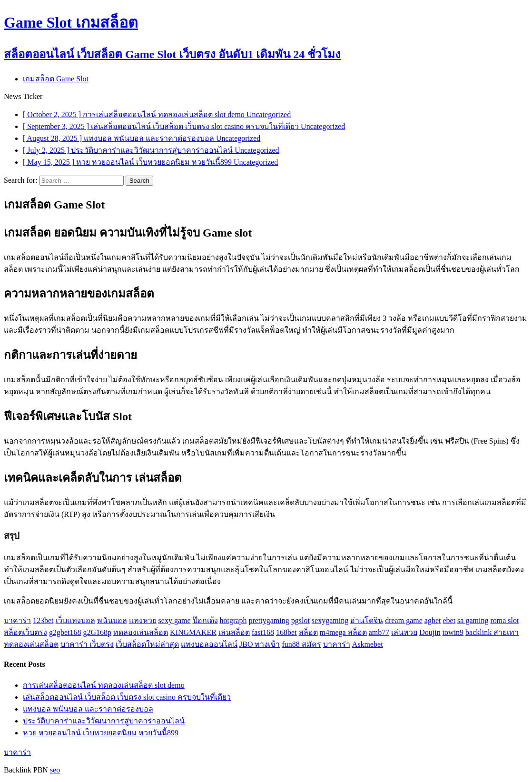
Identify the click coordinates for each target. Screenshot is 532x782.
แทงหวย (143, 620)
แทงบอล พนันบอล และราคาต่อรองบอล (88, 709)
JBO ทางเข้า (260, 644)
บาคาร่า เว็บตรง (87, 644)
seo (55, 770)
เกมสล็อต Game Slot (56, 79)
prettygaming (269, 620)
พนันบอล (112, 620)
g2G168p (98, 632)
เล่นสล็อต (234, 632)
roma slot (504, 620)
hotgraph (233, 620)
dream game (404, 620)
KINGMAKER (193, 632)
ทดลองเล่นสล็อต (141, 632)
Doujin (430, 632)
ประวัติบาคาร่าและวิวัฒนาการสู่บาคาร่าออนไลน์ (104, 721)
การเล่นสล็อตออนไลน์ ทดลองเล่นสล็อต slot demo (104, 685)
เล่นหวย (404, 632)
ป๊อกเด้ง (205, 620)
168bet (286, 632)
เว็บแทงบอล (75, 620)
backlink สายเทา (492, 632)
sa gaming (473, 620)
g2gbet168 (65, 632)
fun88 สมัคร (301, 644)
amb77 (379, 632)
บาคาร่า (17, 620)
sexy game (175, 620)
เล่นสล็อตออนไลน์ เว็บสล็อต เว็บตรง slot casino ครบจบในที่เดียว (127, 697)
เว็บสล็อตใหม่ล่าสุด (147, 644)
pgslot (300, 620)
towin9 (453, 632)
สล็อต (308, 632)
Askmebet (368, 644)
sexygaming (330, 620)
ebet (449, 620)
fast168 (263, 632)
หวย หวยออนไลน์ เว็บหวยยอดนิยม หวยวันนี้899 (101, 733)
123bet (43, 620)
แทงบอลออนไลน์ (209, 644)
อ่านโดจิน (367, 620)
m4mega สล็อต (343, 632)
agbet (433, 620)
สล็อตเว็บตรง (25, 632)
